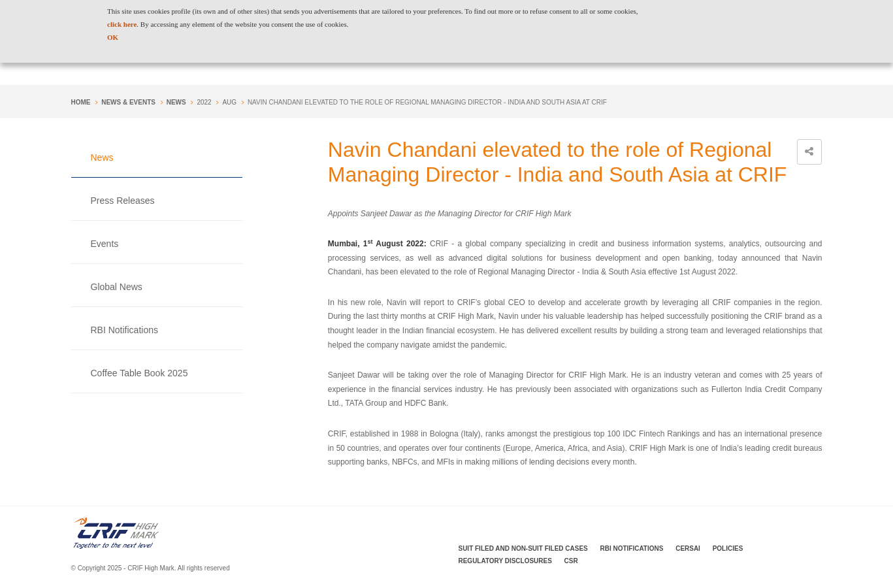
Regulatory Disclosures (505, 561)
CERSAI (688, 548)
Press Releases (123, 201)
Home (81, 102)
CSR (571, 561)
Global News (117, 287)
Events (105, 244)
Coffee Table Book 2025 (139, 373)
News (176, 102)
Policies (728, 548)
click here (122, 24)
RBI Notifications (124, 330)
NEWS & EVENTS (128, 102)
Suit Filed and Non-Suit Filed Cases (523, 548)
